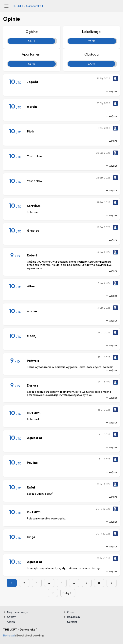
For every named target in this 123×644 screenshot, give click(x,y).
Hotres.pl (9, 635)
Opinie (11, 622)
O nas (71, 612)
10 (53, 593)
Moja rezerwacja (18, 612)
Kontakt (72, 622)
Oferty (11, 617)
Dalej (68, 593)
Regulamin (73, 617)
